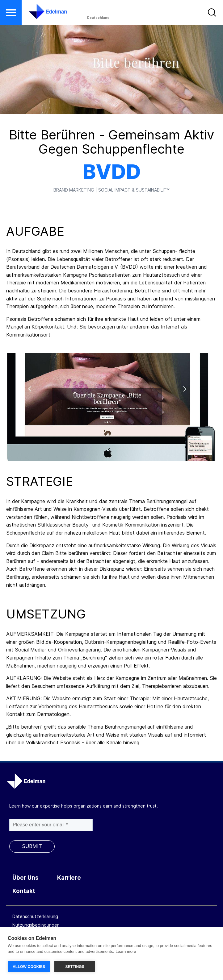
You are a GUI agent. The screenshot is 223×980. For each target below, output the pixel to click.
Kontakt (24, 891)
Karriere (69, 878)
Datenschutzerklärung (35, 916)
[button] (11, 13)
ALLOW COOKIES (29, 967)
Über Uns (25, 878)
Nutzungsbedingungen (36, 925)
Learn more (126, 952)
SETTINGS (75, 967)
